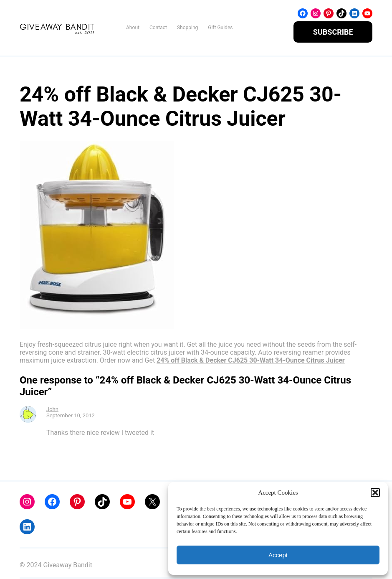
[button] (375, 493)
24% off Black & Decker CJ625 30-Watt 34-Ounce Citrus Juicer (251, 360)
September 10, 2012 (71, 415)
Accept (278, 555)
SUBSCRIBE (333, 32)
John (52, 409)
